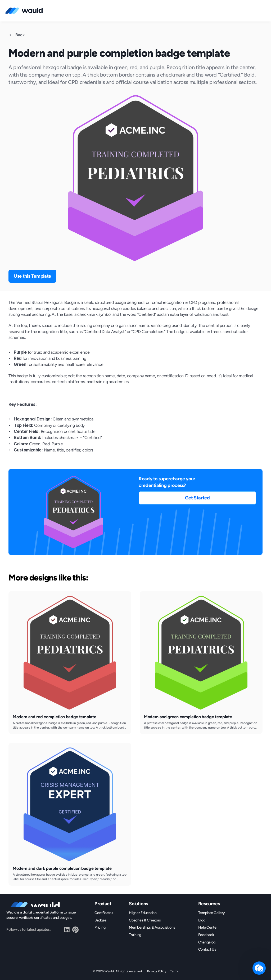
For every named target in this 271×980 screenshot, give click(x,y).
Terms (174, 971)
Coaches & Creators (145, 920)
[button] (197, 498)
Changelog (207, 942)
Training (135, 935)
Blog (202, 920)
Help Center (208, 927)
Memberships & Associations (152, 927)
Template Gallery (212, 913)
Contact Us (207, 949)
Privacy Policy (157, 971)
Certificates (104, 913)
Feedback (206, 935)
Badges (100, 920)
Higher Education (143, 913)
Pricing (100, 927)
